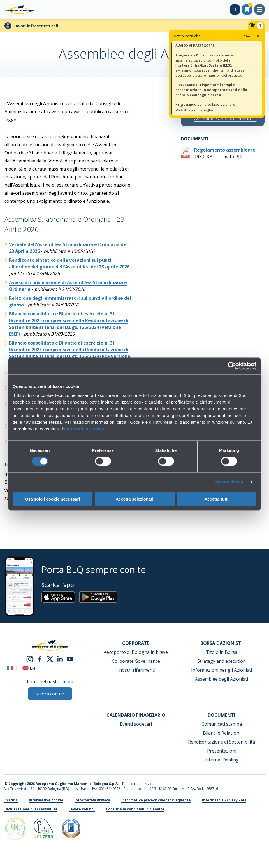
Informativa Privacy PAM (224, 800)
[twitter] (50, 659)
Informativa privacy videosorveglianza (156, 800)
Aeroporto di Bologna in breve (136, 652)
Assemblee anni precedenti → (225, 119)
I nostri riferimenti (136, 670)
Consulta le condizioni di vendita (135, 809)
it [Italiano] (12, 668)
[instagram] (30, 659)
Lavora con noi (82, 809)
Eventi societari (136, 724)
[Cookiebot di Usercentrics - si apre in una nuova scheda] (232, 366)
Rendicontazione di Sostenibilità (222, 742)
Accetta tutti (216, 499)
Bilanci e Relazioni (222, 733)
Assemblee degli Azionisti (222, 679)
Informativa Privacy (92, 800)
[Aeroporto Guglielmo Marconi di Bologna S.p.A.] (19, 10)
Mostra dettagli (230, 482)
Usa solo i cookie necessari (53, 499)
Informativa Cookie (84, 429)
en (29, 668)
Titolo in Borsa (222, 652)
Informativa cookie (46, 800)
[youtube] (70, 659)
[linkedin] (60, 659)
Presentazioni (222, 751)
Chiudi (252, 36)
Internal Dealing (222, 760)
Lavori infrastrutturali (36, 26)
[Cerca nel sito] (235, 10)
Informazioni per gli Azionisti (222, 670)
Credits (11, 800)
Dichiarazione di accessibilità (31, 809)
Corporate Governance (136, 661)
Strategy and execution (222, 661)
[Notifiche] (256, 25)
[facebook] (40, 659)
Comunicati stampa (222, 724)
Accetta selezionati (134, 499)
